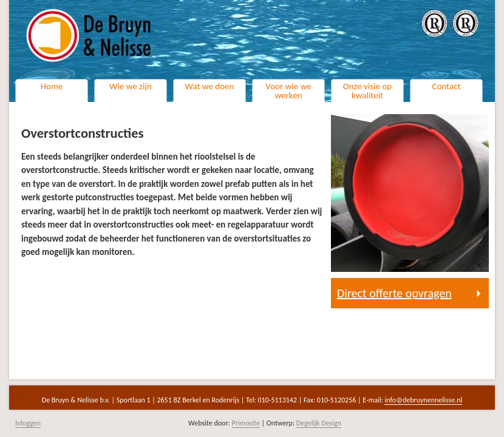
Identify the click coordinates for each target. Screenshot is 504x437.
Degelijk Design (319, 423)
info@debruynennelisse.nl (423, 400)
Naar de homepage (158, 42)
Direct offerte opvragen (394, 293)
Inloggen (28, 423)
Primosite (246, 423)
